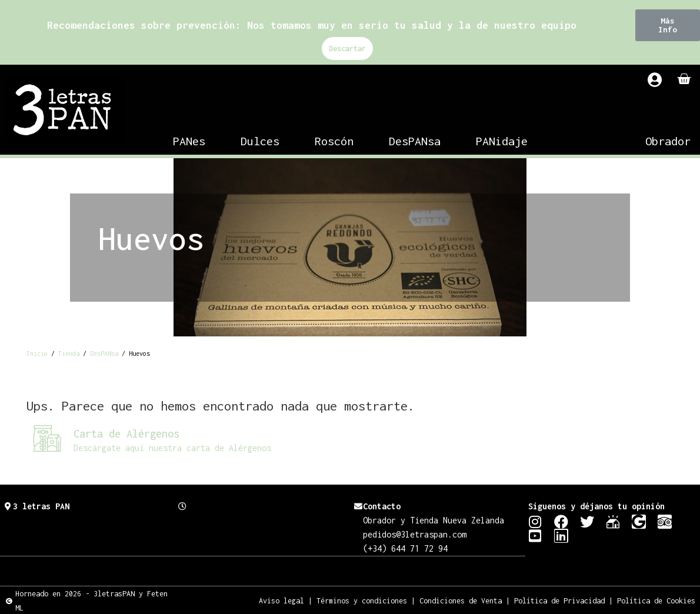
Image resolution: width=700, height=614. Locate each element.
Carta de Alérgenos (126, 434)
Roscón (334, 141)
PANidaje (502, 141)
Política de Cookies (656, 600)
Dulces (260, 141)
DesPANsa (415, 141)
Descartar (347, 49)
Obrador (668, 141)
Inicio (37, 353)
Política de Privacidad (559, 600)
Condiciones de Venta (461, 600)
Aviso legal (281, 600)
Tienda (69, 353)
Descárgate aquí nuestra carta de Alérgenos (172, 448)
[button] (668, 25)
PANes (189, 141)
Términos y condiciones (362, 600)
